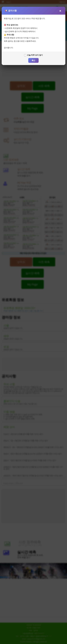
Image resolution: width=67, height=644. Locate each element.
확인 (33, 60)
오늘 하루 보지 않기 (35, 55)
